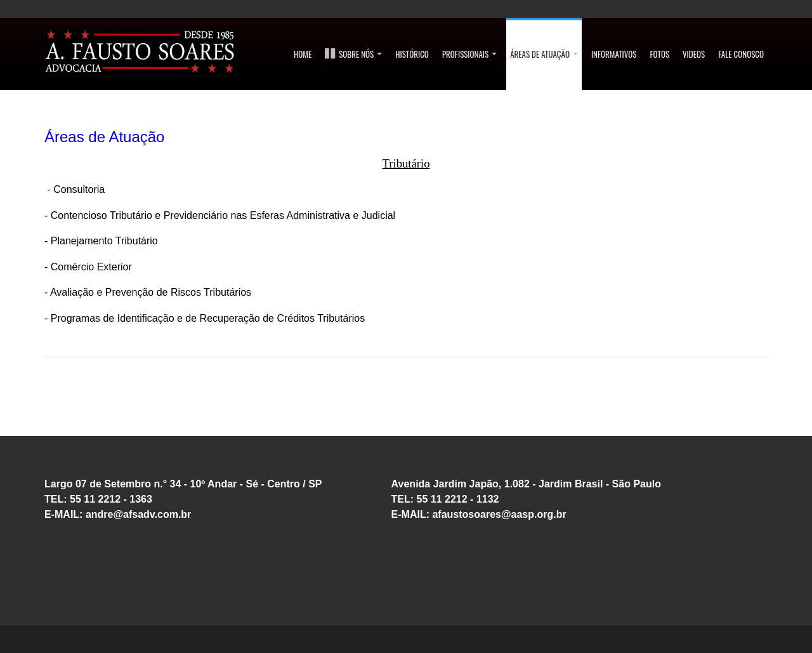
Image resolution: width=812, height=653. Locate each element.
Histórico (412, 54)
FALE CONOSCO (741, 54)
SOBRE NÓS (353, 54)
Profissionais (469, 54)
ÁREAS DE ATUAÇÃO (544, 54)
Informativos (614, 54)
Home (303, 54)
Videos (694, 54)
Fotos (660, 54)
